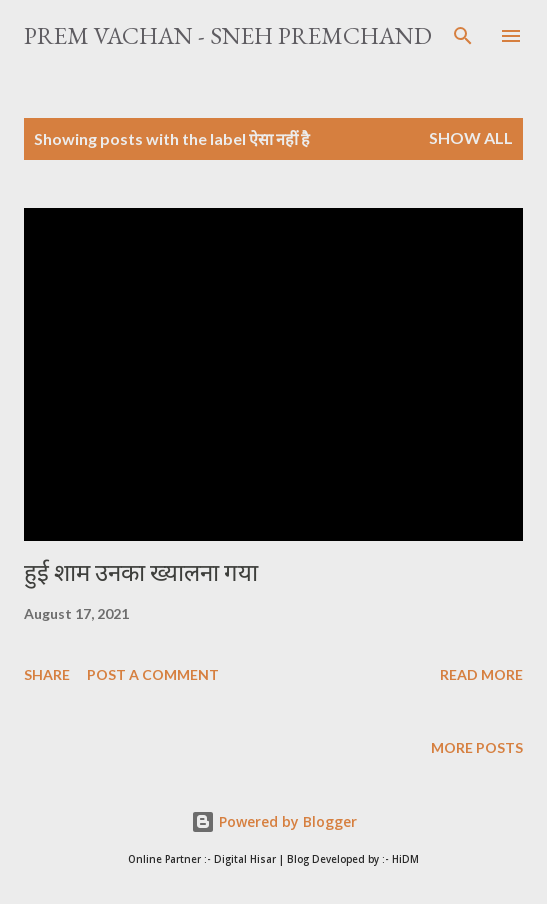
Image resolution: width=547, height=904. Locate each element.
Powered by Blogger (274, 821)
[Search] (463, 36)
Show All (471, 137)
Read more (481, 674)
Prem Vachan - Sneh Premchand (228, 35)
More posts (477, 747)
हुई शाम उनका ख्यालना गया (141, 572)
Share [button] (47, 674)
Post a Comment (153, 674)
